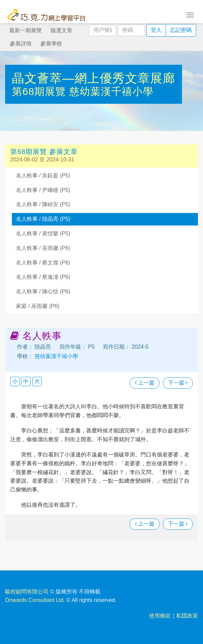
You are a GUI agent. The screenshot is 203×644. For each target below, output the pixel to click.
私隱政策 (187, 616)
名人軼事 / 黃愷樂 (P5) (43, 233)
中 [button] (26, 381)
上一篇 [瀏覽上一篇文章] (145, 383)
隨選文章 (61, 30)
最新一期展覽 (25, 30)
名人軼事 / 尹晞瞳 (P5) (43, 190)
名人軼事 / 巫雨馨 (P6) (43, 248)
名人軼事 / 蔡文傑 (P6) (43, 263)
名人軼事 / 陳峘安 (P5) (43, 204)
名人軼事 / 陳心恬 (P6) (43, 291)
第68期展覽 (41, 91)
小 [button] (15, 381)
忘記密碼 (181, 30)
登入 (156, 30)
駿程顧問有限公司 (27, 592)
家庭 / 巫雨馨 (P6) (38, 306)
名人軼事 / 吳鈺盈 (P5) (43, 175)
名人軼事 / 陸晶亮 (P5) (43, 219)
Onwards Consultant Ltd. (35, 600)
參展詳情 (21, 44)
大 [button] (37, 381)
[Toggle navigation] (190, 14)
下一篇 (178, 383)
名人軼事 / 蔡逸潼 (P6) (43, 277)
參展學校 (51, 44)
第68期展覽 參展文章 (44, 152)
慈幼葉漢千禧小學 (111, 91)
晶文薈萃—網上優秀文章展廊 (94, 78)
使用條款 (160, 616)
